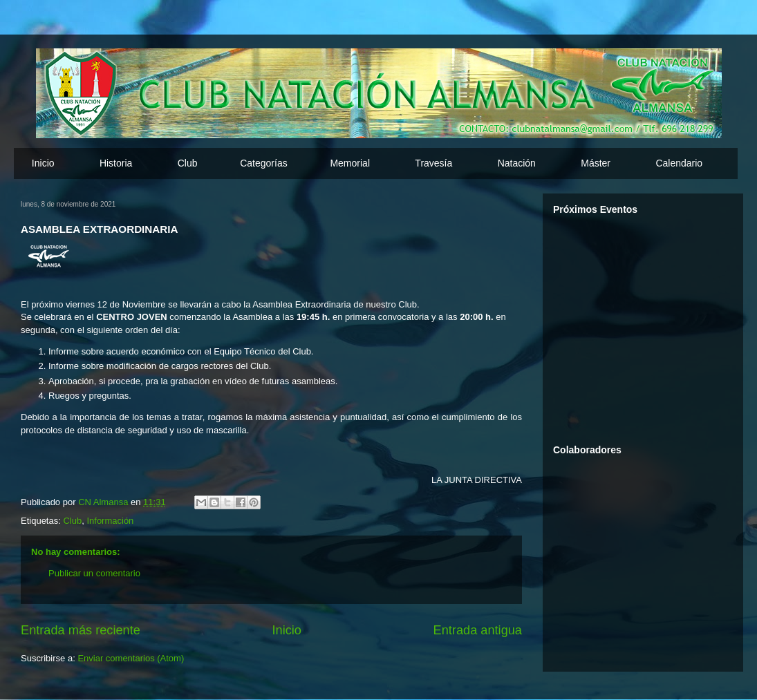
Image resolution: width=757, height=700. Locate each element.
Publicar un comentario (94, 573)
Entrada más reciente (81, 630)
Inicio (43, 163)
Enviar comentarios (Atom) (131, 658)
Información (110, 521)
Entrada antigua (478, 630)
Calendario (679, 163)
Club (72, 521)
